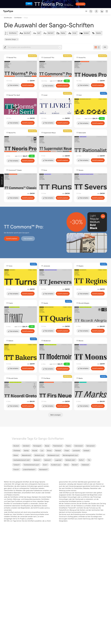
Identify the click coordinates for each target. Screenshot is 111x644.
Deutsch (16, 449)
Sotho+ (82, 463)
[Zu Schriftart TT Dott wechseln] (91, 110)
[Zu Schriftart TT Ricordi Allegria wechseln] (91, 317)
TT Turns (9, 269)
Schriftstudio (8, 21)
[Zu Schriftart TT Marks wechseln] (91, 392)
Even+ (45, 468)
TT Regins (80, 269)
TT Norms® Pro (11, 61)
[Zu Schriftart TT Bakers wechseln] (21, 355)
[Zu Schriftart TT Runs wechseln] (55, 185)
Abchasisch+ (43, 472)
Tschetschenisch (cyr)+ (31, 468)
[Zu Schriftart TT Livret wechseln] (55, 110)
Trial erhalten (13, 88)
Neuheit (104, 96)
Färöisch (58, 453)
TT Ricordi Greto (12, 381)
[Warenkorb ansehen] (102, 14)
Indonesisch (79, 449)
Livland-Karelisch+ (29, 472)
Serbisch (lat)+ (70, 463)
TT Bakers (10, 343)
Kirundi (35, 453)
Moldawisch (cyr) (53, 458)
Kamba (26, 453)
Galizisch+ (48, 463)
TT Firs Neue (46, 381)
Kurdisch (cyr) (56, 468)
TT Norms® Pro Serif (13, 98)
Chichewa (17, 453)
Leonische (76, 453)
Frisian (67, 453)
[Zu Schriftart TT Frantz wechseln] (21, 317)
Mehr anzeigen (56, 418)
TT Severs (80, 173)
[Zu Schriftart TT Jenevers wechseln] (55, 280)
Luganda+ (58, 463)
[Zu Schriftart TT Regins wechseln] (91, 280)
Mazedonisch (26, 458)
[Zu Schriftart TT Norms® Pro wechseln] (21, 72)
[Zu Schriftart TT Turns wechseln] (21, 280)
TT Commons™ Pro (48, 61)
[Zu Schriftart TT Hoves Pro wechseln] (91, 72)
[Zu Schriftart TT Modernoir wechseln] (55, 355)
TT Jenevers (46, 269)
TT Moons (80, 343)
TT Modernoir (46, 343)
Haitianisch (85, 468)
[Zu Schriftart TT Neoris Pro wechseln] (21, 147)
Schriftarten (18, 21)
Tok (89, 463)
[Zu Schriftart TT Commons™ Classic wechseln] (21, 185)
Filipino (68, 449)
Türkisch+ (17, 468)
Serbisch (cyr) (39, 458)
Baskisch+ (37, 463)
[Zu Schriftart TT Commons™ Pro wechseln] (55, 72)
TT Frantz (10, 306)
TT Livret (44, 98)
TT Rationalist (81, 136)
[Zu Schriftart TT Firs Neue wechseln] (55, 392)
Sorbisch (86, 453)
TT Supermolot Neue (48, 136)
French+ (16, 472)
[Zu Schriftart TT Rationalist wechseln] (91, 147)
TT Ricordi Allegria (83, 306)
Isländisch (26, 449)
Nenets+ (75, 468)
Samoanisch (91, 449)
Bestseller (32, 59)
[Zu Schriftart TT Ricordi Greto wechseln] (21, 392)
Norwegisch (37, 449)
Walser (16, 458)
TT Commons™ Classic (14, 173)
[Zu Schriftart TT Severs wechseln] (91, 185)
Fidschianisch (58, 449)
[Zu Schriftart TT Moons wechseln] (91, 355)
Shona (49, 453)
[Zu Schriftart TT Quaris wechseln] (55, 317)
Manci (66, 468)
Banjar (47, 449)
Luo (42, 453)
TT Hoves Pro (81, 61)
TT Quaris (45, 306)
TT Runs (44, 173)
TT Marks (80, 381)
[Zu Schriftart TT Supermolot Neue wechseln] (55, 147)
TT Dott (79, 98)
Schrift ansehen (28, 88)
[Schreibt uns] (2, 181)
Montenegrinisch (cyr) (70, 458)
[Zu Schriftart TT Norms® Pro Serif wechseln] (21, 110)
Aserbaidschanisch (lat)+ (22, 463)
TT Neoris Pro (11, 136)
